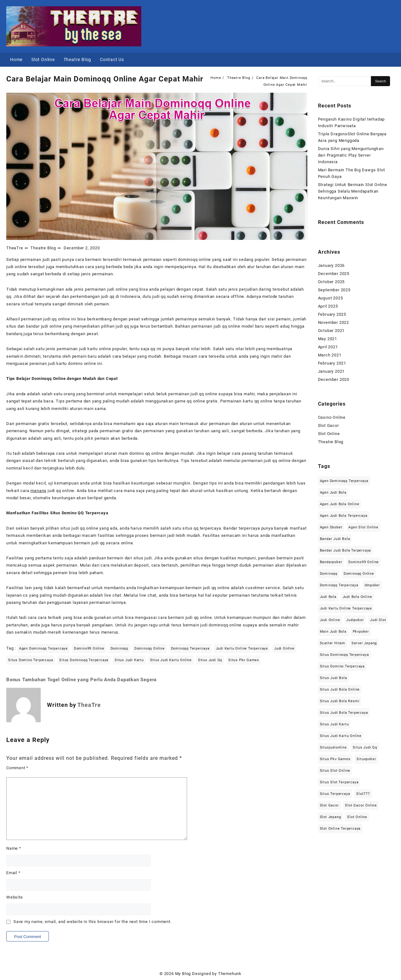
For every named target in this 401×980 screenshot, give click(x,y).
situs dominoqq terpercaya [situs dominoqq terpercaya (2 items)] (344, 655)
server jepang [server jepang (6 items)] (364, 643)
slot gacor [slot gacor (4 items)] (329, 805)
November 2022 (333, 322)
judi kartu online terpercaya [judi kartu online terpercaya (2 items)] (346, 608)
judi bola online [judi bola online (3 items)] (357, 597)
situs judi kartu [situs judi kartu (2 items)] (334, 724)
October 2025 (331, 282)
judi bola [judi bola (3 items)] (328, 597)
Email (13, 873)
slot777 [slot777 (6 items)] (363, 794)
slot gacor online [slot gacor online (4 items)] (361, 805)
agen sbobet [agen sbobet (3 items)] (331, 527)
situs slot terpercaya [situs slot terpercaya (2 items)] (339, 782)
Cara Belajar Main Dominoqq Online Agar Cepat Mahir (105, 79)
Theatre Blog (43, 248)
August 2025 (331, 298)
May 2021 (328, 339)
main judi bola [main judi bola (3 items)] (333, 632)
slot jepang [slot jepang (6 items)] (331, 817)
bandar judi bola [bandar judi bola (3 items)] (335, 539)
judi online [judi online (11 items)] (330, 620)
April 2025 (328, 306)
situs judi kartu (129, 660)
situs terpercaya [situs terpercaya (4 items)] (335, 794)
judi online (284, 648)
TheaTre (15, 248)
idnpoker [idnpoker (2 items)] (372, 585)
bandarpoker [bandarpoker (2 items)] (331, 562)
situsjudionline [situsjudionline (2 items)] (333, 747)
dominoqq (119, 648)
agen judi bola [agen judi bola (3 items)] (333, 493)
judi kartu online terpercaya (242, 648)
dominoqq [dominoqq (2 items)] (329, 574)
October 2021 (331, 331)
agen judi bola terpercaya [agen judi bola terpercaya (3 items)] (344, 516)
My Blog (183, 974)
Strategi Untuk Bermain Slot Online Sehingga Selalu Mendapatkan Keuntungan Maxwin (353, 191)
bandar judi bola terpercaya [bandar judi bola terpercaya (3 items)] (346, 550)
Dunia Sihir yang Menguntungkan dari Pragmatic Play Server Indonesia (351, 155)
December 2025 (334, 274)
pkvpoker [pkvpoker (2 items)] (361, 632)
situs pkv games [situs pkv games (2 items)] (335, 759)
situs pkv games (244, 660)
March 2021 (330, 355)
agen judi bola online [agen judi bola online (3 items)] (340, 504)
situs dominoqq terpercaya (84, 660)
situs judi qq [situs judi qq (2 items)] (365, 747)
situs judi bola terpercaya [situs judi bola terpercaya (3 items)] (344, 713)
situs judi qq (210, 660)
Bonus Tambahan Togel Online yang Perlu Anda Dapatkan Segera (81, 680)
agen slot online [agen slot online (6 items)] (363, 527)
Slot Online (329, 434)
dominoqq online (150, 648)
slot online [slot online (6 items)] (357, 817)
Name (14, 848)
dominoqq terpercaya (190, 648)
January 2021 (331, 371)
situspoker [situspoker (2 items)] (366, 759)
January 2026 (331, 265)
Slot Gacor (328, 425)
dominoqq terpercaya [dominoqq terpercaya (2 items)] (339, 585)
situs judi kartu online (171, 660)
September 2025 (334, 290)
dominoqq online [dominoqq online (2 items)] (359, 574)
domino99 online (89, 648)
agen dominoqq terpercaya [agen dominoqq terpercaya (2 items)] (344, 481)
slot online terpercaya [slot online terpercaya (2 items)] (340, 829)
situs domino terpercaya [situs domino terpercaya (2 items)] (342, 666)
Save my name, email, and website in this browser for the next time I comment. (93, 922)
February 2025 (332, 314)
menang (38, 491)
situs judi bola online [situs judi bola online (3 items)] (340, 690)
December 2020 (334, 379)
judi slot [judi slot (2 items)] (378, 620)
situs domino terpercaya (31, 660)
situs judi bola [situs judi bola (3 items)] (333, 678)
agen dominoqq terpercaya (43, 648)
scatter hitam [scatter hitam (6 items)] (333, 643)
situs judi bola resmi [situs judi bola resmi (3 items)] (340, 701)
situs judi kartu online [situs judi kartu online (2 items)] (341, 736)
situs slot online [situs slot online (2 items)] (335, 771)
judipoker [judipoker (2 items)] (355, 620)
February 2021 (332, 363)
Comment (17, 768)
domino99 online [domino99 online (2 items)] (364, 562)
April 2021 (328, 347)
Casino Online (332, 417)
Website (15, 897)
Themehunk (230, 974)
